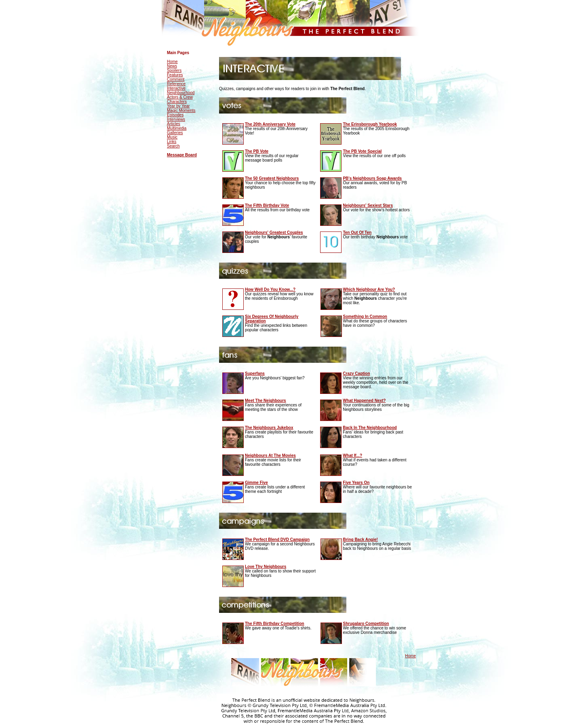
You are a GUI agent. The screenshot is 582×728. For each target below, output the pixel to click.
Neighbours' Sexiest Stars (368, 205)
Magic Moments (181, 110)
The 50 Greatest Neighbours (272, 178)
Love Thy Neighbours (266, 567)
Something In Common (365, 317)
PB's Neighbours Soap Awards (372, 178)
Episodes (175, 115)
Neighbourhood (181, 93)
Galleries (175, 133)
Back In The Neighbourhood (370, 428)
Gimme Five (256, 483)
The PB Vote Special (362, 151)
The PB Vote (257, 151)
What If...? (352, 456)
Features (175, 75)
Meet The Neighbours (266, 401)
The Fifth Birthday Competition (275, 624)
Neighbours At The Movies (270, 456)
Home (172, 62)
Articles (174, 124)
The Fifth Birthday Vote (267, 205)
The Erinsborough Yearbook (370, 124)
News (172, 66)
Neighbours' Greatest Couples (274, 232)
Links (172, 142)
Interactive (176, 88)
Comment (176, 79)
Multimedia (177, 128)
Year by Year (178, 106)
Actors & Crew (180, 97)
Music (172, 137)
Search (173, 146)
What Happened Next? (364, 401)
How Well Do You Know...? (270, 289)
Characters (177, 102)
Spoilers (174, 70)
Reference (176, 84)
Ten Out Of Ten (357, 232)
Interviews (176, 119)
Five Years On (356, 483)
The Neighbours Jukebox (269, 428)
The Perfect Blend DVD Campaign (277, 540)
